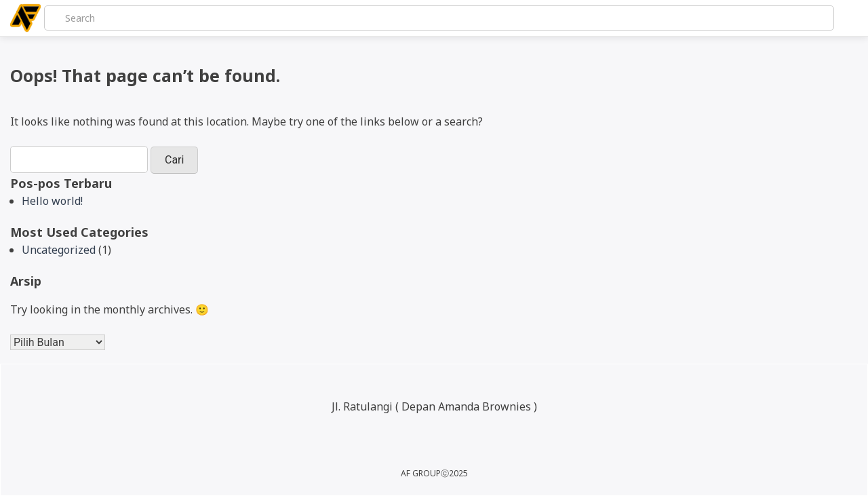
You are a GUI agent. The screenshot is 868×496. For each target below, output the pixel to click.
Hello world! (52, 201)
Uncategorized (59, 250)
